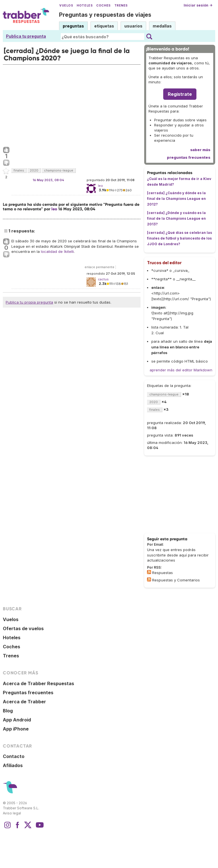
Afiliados (13, 765)
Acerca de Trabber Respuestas (38, 683)
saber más (200, 150)
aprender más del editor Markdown (181, 370)
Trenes (121, 6)
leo (54, 209)
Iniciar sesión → (198, 5)
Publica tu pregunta (26, 36)
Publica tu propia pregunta (29, 302)
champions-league (59, 170)
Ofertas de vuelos (23, 628)
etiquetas (104, 26)
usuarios (133, 26)
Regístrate (180, 94)
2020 (34, 170)
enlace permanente (99, 267)
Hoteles (85, 6)
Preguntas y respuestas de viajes (105, 15)
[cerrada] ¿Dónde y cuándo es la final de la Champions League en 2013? (176, 218)
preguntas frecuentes (189, 157)
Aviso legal (12, 813)
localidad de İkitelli (57, 251)
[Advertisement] (72, 104)
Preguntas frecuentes (28, 693)
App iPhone (16, 729)
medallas (162, 26)
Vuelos (66, 6)
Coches (103, 6)
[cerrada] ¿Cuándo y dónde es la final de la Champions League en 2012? (176, 199)
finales (19, 170)
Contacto (14, 756)
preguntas (73, 26)
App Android (17, 720)
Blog (8, 711)
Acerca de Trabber (24, 702)
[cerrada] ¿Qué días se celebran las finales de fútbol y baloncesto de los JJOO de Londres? (180, 238)
